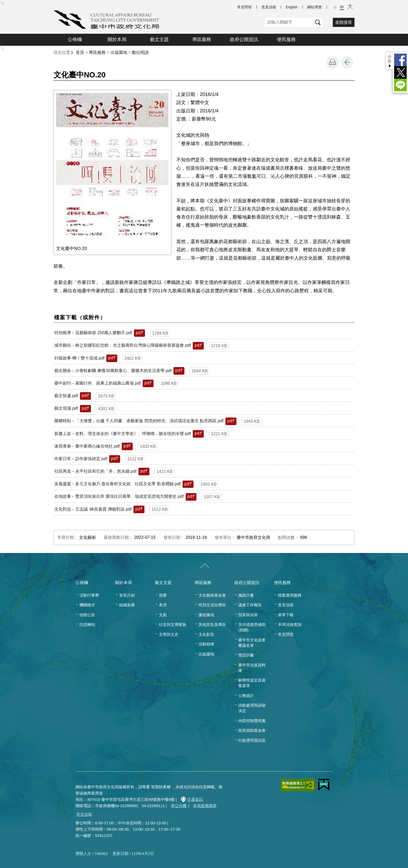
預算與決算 (248, 615)
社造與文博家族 (173, 624)
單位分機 (179, 806)
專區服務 (202, 39)
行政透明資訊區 (252, 740)
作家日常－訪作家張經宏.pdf (81, 459)
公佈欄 (75, 39)
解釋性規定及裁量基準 (252, 683)
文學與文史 (169, 634)
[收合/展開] (205, 566)
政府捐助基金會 (252, 730)
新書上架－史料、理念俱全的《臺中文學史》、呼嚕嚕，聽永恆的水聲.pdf (123, 434)
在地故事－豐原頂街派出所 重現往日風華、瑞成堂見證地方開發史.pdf (119, 496)
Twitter (400, 72)
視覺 (163, 595)
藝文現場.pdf (66, 408)
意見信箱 (269, 7)
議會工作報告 (250, 605)
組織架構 (127, 605)
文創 (163, 615)
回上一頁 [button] (347, 62)
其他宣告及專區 (212, 624)
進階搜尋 (343, 22)
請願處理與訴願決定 (252, 708)
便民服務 (286, 39)
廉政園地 (206, 615)
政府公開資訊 (244, 39)
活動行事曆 (89, 595)
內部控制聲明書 (252, 721)
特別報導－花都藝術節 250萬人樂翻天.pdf (93, 333)
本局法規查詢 (290, 624)
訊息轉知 (87, 624)
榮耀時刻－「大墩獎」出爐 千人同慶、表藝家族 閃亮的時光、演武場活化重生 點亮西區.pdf (139, 421)
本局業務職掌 (205, 806)
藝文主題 (159, 39)
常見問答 (244, 7)
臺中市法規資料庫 (252, 668)
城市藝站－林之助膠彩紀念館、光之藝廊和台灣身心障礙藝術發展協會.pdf (123, 345)
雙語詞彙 (246, 655)
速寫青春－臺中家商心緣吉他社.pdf (87, 446)
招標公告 (87, 615)
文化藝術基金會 (212, 595)
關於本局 (117, 39)
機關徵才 (87, 605)
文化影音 (206, 634)
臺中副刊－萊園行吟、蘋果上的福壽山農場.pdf (98, 383)
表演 (163, 605)
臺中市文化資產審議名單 (252, 643)
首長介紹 (127, 595)
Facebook (400, 60)
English (292, 7)
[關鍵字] (289, 22)
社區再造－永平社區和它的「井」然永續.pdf (95, 471)
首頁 (80, 52)
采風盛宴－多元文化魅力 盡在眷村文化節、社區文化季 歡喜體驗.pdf (118, 484)
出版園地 (119, 52)
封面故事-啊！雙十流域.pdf (79, 358)
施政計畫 (246, 595)
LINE (400, 85)
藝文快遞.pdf (66, 396)
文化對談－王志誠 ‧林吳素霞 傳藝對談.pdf (93, 509)
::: (2, 3)
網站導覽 (314, 7)
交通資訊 (195, 799)
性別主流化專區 (212, 605)
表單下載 (286, 615)
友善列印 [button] (333, 62)
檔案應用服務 (290, 595)
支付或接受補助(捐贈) (252, 627)
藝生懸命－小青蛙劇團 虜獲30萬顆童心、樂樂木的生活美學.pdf (113, 371)
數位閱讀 (140, 52)
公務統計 (246, 696)
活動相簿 (206, 644)
